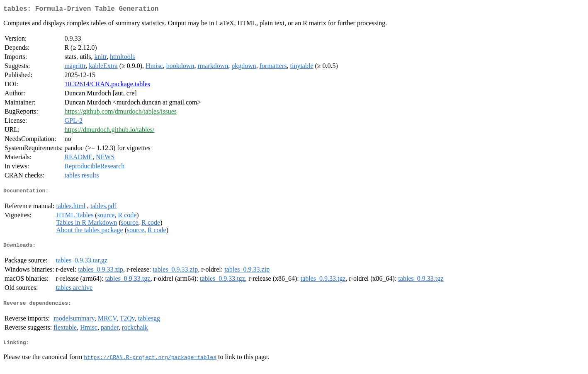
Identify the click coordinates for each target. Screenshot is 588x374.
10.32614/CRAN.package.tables (107, 86)
